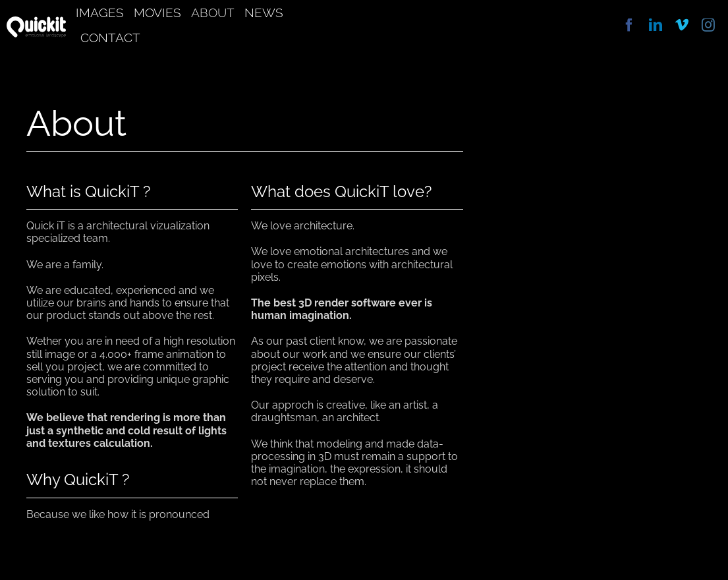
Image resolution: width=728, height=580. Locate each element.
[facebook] (629, 25)
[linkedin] (656, 25)
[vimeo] (682, 25)
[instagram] (708, 25)
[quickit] (36, 21)
